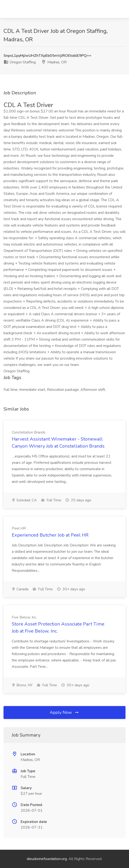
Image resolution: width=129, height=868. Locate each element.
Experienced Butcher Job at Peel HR (50, 535)
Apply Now (64, 712)
